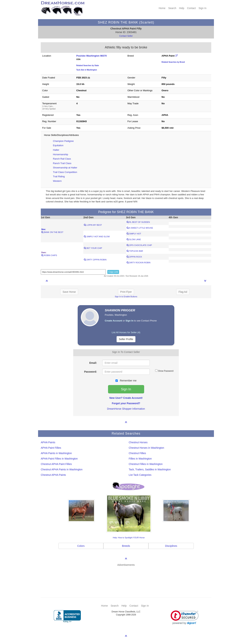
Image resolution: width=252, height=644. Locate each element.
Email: (93, 363)
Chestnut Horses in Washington (146, 448)
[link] (185, 618)
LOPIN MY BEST (93, 225)
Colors (81, 546)
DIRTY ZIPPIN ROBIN (95, 260)
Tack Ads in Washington (87, 70)
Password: (90, 372)
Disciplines (171, 546)
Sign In (203, 8)
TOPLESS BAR (135, 251)
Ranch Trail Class (62, 163)
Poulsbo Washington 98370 (92, 56)
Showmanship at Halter (65, 168)
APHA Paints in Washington (56, 453)
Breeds (126, 546)
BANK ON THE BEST (52, 232)
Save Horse (69, 292)
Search (172, 8)
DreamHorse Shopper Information (126, 409)
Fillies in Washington (140, 459)
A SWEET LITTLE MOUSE (140, 228)
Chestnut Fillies (137, 453)
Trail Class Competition (65, 172)
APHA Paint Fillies (51, 448)
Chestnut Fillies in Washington (146, 464)
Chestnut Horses (138, 442)
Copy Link (113, 272)
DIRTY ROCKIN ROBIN (139, 263)
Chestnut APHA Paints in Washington (62, 469)
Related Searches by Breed (173, 62)
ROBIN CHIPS (49, 255)
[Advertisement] (128, 577)
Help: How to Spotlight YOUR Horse (129, 538)
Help (182, 8)
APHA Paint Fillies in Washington (59, 459)
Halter (56, 150)
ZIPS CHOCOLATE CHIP (139, 245)
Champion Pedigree (63, 141)
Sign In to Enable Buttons (126, 297)
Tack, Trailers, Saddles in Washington (150, 469)
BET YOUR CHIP (93, 248)
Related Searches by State (88, 66)
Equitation (58, 145)
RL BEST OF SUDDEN (138, 222)
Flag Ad (183, 292)
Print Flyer (126, 292)
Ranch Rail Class (62, 159)
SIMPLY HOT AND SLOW (97, 237)
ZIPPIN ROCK (134, 257)
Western (57, 181)
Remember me (126, 381)
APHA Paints (48, 442)
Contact (191, 8)
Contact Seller (126, 36)
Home (162, 8)
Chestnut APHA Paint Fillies (56, 464)
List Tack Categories (140, 475)
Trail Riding (59, 176)
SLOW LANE (134, 239)
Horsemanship (61, 154)
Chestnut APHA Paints (53, 475)
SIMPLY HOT (134, 234)
